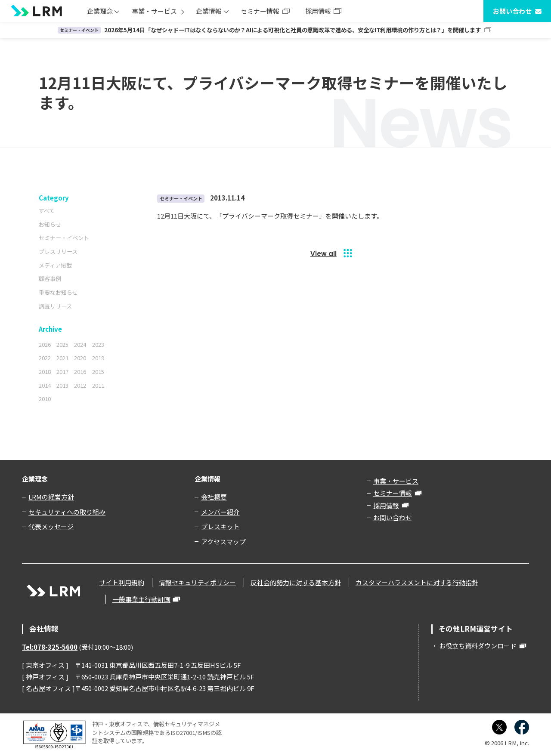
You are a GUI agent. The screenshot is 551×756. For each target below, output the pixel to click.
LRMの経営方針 (51, 497)
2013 (62, 385)
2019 (98, 358)
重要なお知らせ (58, 292)
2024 (80, 344)
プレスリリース (58, 251)
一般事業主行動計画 (141, 599)
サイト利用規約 (122, 582)
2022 (45, 358)
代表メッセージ (51, 526)
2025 (62, 344)
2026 (45, 344)
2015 (98, 372)
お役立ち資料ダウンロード (478, 646)
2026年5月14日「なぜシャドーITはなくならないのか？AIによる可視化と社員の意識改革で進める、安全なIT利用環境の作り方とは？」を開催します (270, 30)
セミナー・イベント (64, 238)
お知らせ (50, 224)
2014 (45, 385)
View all (323, 254)
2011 (98, 385)
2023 (98, 344)
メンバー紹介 (220, 512)
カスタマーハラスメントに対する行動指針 (417, 582)
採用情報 (318, 11)
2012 (80, 385)
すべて (47, 211)
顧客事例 (50, 279)
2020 (80, 358)
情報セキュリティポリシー (197, 582)
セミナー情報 (260, 11)
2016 (80, 372)
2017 (62, 372)
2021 (62, 358)
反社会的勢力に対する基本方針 (296, 582)
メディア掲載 (55, 265)
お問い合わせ (512, 11)
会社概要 (214, 497)
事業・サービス (154, 11)
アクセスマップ (223, 542)
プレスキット (220, 526)
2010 (45, 399)
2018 (45, 372)
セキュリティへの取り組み (67, 512)
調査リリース (55, 306)
